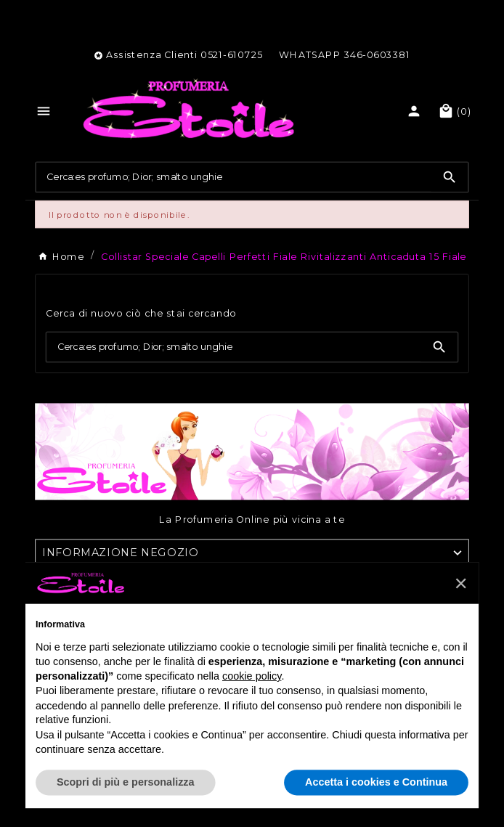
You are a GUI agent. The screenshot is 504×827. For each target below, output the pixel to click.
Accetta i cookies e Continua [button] (376, 782)
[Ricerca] (234, 176)
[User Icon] (415, 111)
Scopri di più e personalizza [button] (126, 782)
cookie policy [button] (252, 676)
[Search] (450, 177)
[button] (461, 583)
